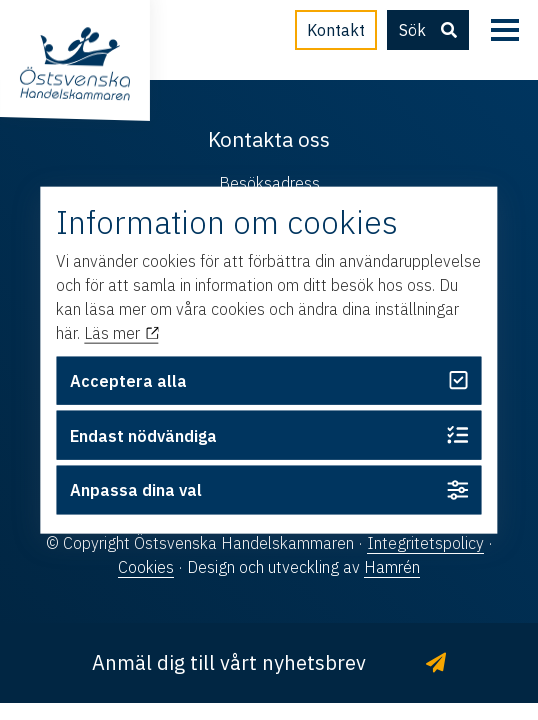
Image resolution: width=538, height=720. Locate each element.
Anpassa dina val (269, 490)
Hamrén (392, 567)
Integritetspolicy (425, 543)
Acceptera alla (269, 380)
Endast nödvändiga (269, 435)
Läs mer (121, 333)
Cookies (146, 567)
